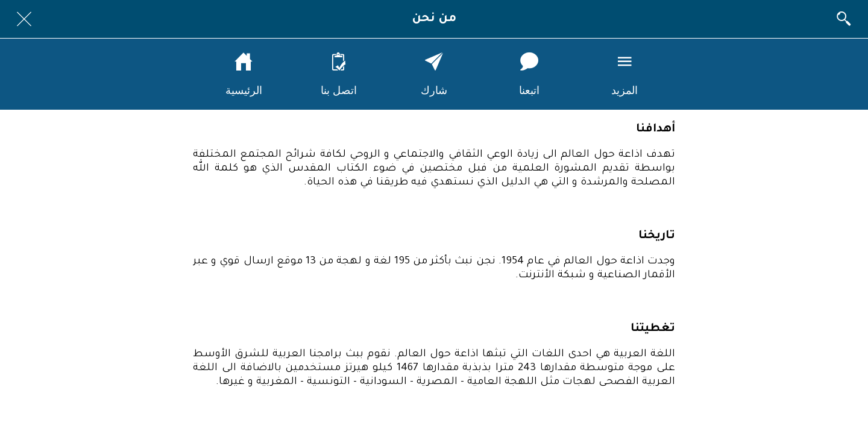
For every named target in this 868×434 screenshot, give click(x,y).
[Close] (24, 19)
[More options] (624, 74)
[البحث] (844, 19)
